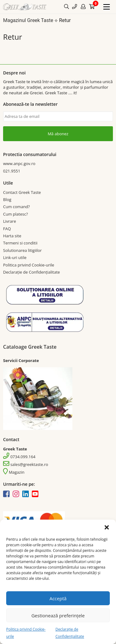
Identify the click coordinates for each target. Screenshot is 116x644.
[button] (107, 527)
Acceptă (58, 598)
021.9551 (12, 171)
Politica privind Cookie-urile (29, 265)
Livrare (10, 221)
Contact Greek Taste (22, 192)
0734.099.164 (19, 457)
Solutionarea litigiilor (22, 250)
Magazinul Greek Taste (28, 20)
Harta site (12, 236)
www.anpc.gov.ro (19, 163)
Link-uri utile (15, 257)
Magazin (14, 472)
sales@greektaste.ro (26, 464)
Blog (7, 199)
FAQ (7, 229)
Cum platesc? (15, 214)
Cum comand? (16, 207)
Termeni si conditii (20, 243)
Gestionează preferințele (58, 615)
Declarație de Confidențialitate (32, 272)
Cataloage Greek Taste (30, 347)
